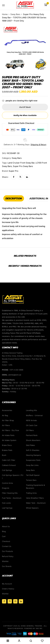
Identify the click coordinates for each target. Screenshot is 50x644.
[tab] (14, 198)
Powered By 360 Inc (33, 628)
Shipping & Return (38, 144)
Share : (5, 177)
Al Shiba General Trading (30, 626)
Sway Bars (15, 14)
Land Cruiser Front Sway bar (21, 163)
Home (5, 14)
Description (14, 198)
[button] (46, 5)
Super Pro (13, 171)
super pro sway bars (23, 166)
